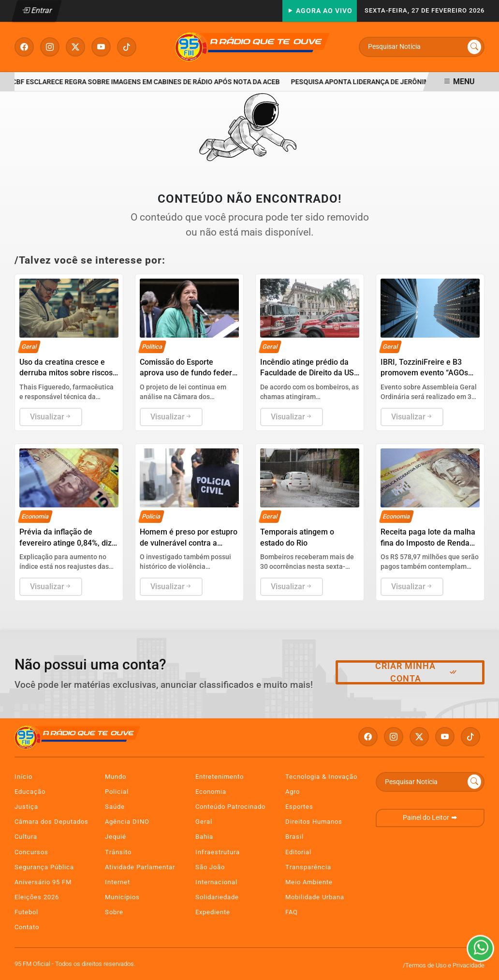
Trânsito (118, 852)
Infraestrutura (218, 852)
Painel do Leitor (430, 818)
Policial (117, 792)
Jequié (116, 837)
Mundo (116, 777)
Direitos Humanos (314, 822)
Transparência (308, 867)
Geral (204, 822)
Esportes (299, 807)
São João (210, 867)
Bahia (204, 837)
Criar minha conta (417, 672)
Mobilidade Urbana (315, 897)
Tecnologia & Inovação (321, 777)
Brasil (294, 837)
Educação (30, 792)
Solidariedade (217, 897)
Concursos (31, 852)
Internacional (216, 882)
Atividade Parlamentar (140, 867)
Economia (211, 792)
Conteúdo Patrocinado (230, 807)
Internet (117, 882)
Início (23, 777)
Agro (293, 792)
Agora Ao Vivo (320, 11)
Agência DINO (127, 822)
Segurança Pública (44, 867)
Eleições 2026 (37, 897)
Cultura (26, 837)
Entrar (37, 10)
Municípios (122, 897)
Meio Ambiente (309, 882)
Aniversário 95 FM (43, 882)
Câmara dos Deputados (51, 822)
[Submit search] (474, 47)
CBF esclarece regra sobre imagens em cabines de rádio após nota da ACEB (147, 82)
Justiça (26, 807)
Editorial (298, 852)
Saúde (115, 807)
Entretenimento (220, 777)
